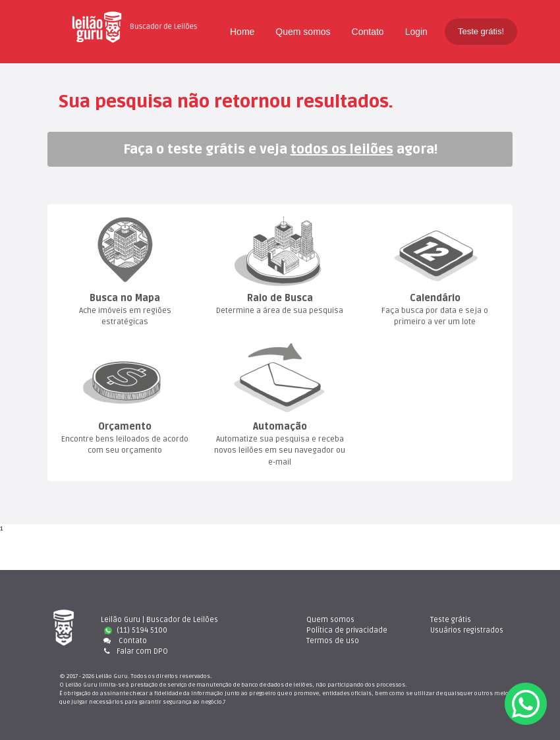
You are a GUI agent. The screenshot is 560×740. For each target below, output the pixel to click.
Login (416, 32)
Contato (368, 32)
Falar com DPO (134, 651)
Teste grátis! (481, 31)
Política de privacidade (347, 630)
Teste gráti (451, 620)
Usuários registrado (467, 630)
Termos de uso (333, 641)
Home (242, 32)
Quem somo (303, 32)
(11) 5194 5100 (136, 630)
